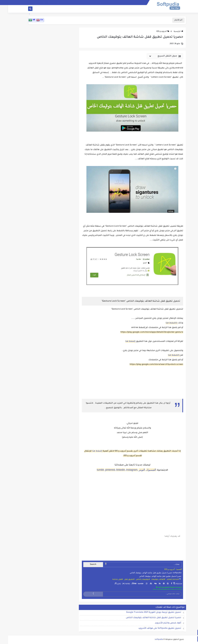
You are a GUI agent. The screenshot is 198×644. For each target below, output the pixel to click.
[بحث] (22, 9)
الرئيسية (170, 32)
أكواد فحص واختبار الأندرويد (160, 623)
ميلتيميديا (73, 9)
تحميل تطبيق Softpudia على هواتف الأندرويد (152, 628)
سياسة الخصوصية (122, 3)
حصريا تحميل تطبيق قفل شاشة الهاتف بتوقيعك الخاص (152, 576)
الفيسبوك (143, 470)
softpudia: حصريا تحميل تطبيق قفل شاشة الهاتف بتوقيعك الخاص (148, 573)
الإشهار (85, 3)
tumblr (92, 470)
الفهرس (134, 3)
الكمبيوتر (121, 9)
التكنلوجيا (86, 9)
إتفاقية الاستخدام (107, 3)
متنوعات (61, 9)
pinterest (102, 470)
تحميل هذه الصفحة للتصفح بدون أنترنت (161, 587)
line (126, 584)
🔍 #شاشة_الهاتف (166, 580)
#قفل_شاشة (110, 580)
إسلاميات (134, 9)
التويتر (134, 470)
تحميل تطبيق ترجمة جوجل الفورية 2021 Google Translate (146, 612)
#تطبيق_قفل (121, 580)
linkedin (112, 470)
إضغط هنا (122, 342)
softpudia (151, 640)
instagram (124, 470)
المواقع (109, 9)
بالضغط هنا (164, 323)
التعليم (98, 9)
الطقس (77, 3)
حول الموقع (94, 3)
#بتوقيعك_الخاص (135, 580)
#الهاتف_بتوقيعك (150, 580)
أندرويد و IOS (153, 32)
